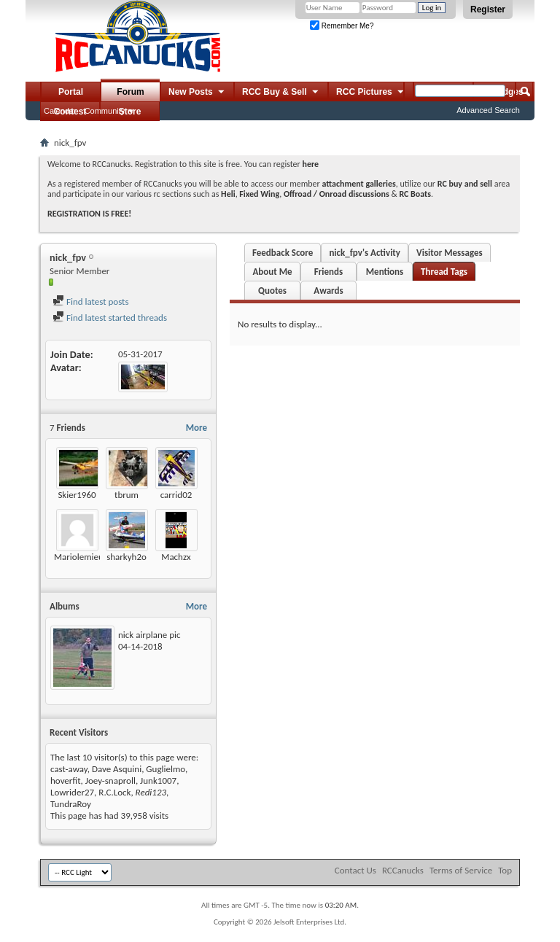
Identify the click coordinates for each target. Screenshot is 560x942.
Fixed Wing (259, 194)
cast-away (69, 769)
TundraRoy (71, 804)
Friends (328, 272)
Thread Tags (444, 272)
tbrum (127, 495)
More (197, 428)
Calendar (60, 111)
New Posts (197, 93)
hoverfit (66, 781)
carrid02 (176, 495)
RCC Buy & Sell (281, 93)
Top (505, 870)
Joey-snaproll (110, 781)
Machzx (176, 557)
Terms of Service (461, 870)
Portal (71, 92)
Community (105, 111)
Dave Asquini (117, 769)
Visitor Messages (450, 253)
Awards (328, 291)
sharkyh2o (127, 557)
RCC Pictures (371, 93)
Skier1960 (77, 495)
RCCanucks (403, 870)
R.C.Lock (114, 792)
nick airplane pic (149, 635)
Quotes (272, 291)
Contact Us (355, 870)
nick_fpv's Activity (365, 253)
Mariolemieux (81, 557)
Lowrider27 (72, 792)
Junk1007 (158, 781)
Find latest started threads (110, 318)
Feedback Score (283, 253)
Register (488, 9)
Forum (130, 92)
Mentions (385, 272)
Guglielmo (166, 769)
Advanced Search (488, 110)
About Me (272, 272)
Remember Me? (342, 26)
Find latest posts (91, 301)
